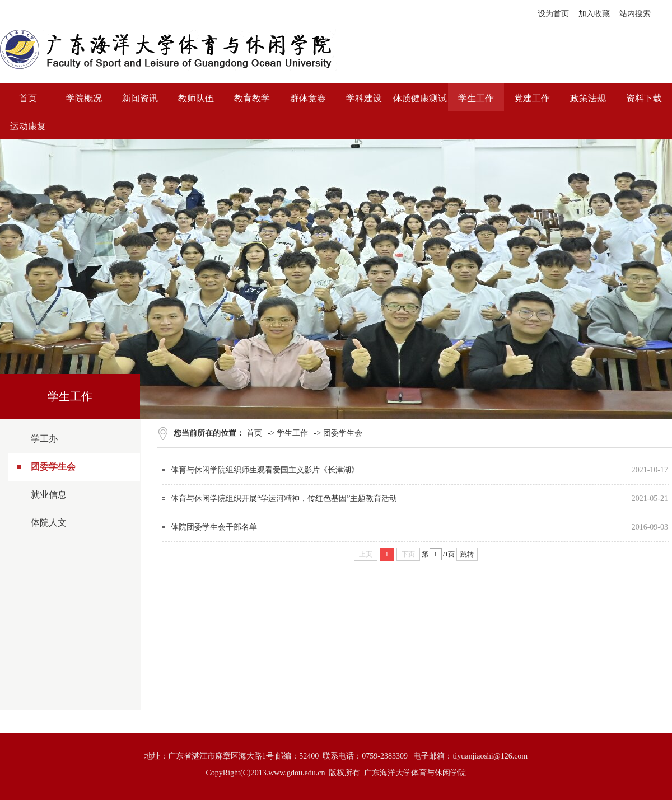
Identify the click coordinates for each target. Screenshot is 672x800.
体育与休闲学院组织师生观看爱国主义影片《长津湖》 (265, 470)
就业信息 (49, 495)
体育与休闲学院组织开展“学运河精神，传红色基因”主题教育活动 (284, 499)
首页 (254, 433)
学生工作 (292, 433)
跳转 (467, 554)
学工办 (44, 439)
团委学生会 (53, 467)
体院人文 (49, 523)
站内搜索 (635, 14)
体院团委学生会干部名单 (214, 527)
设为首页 (553, 14)
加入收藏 (594, 14)
